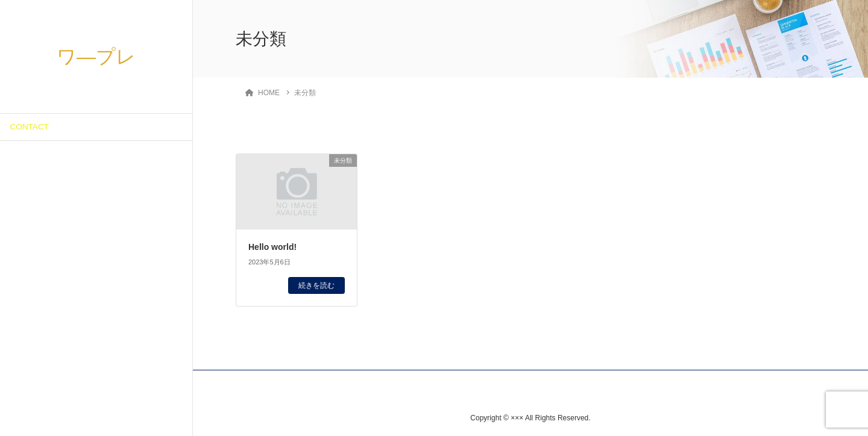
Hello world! (272, 247)
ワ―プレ (96, 57)
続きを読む (316, 285)
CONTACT (29, 127)
